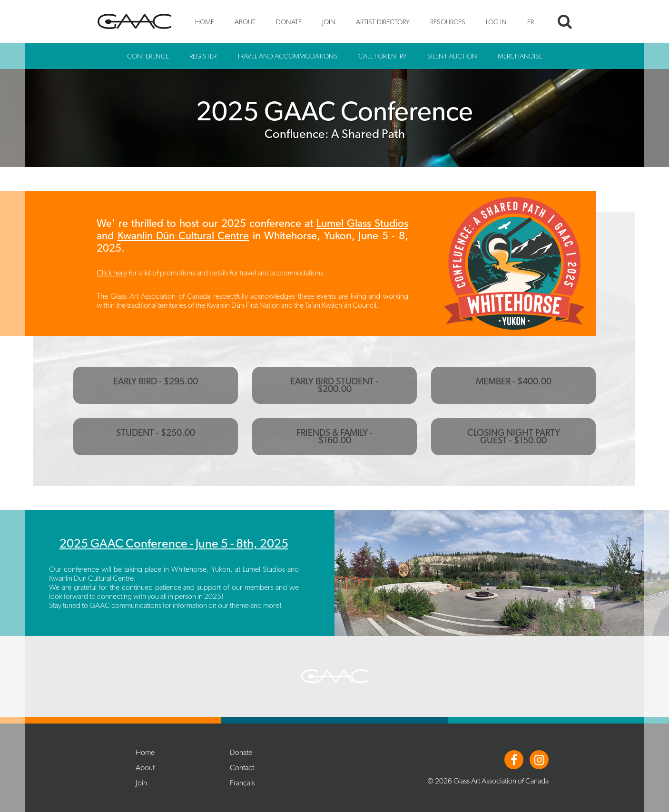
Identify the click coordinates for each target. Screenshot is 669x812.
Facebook (514, 760)
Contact (242, 768)
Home (205, 22)
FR (531, 22)
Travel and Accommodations (287, 56)
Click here (112, 273)
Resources (448, 22)
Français (242, 783)
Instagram (539, 760)
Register (203, 56)
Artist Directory (383, 22)
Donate (289, 22)
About (245, 22)
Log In (496, 22)
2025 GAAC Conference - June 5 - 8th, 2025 (174, 543)
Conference (148, 56)
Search (565, 21)
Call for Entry (383, 56)
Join (329, 22)
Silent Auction (452, 56)
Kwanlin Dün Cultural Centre (183, 235)
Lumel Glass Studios (362, 223)
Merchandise (520, 56)
